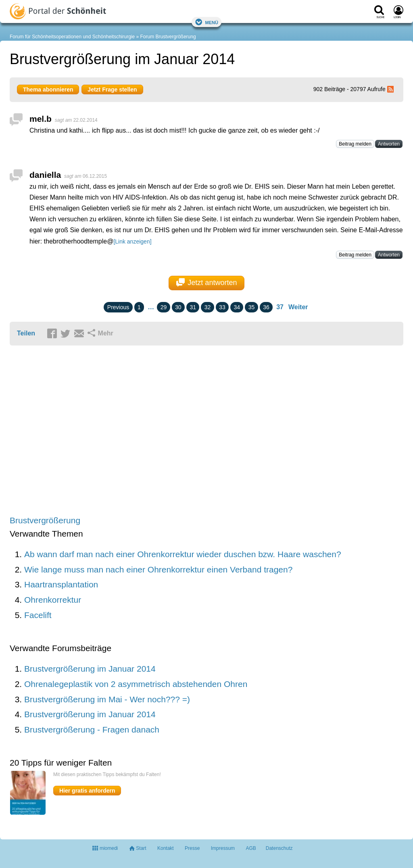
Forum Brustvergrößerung (168, 37)
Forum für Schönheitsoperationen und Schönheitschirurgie (72, 37)
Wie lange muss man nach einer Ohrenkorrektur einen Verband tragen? (158, 569)
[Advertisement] (135, 431)
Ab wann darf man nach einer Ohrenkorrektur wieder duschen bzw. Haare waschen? (183, 554)
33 (222, 307)
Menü (206, 22)
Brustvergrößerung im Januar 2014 (90, 669)
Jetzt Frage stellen (112, 90)
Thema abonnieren (48, 90)
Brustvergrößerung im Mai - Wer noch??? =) (107, 699)
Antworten (389, 144)
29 (164, 307)
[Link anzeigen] (132, 241)
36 (266, 307)
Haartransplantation (61, 584)
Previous (118, 307)
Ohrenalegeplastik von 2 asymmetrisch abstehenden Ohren (136, 684)
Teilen (26, 333)
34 (237, 307)
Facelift (38, 615)
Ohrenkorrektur (53, 600)
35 (252, 307)
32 (208, 307)
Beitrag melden (355, 144)
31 (193, 307)
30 (178, 307)
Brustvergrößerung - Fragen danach (92, 730)
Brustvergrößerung (45, 520)
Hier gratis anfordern (87, 791)
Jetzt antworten (207, 283)
